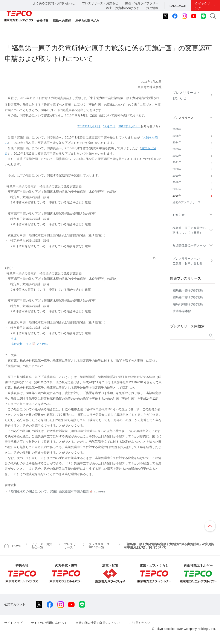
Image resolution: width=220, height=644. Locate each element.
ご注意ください (140, 623)
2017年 (177, 189)
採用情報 (152, 8)
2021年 (177, 163)
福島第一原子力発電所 (188, 290)
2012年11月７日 (89, 126)
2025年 (177, 136)
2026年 (177, 129)
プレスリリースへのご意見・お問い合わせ (188, 261)
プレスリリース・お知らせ (100, 3)
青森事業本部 (182, 311)
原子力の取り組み (87, 21)
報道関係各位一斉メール (189, 245)
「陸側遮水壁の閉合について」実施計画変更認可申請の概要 (57, 491)
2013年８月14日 (129, 126)
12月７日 (109, 126)
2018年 (177, 182)
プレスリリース (183, 118)
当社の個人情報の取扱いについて (98, 623)
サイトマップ (13, 623)
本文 (14, 339)
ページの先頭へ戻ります (210, 526)
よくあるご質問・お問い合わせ (54, 3)
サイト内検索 (213, 16)
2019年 (177, 176)
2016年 (177, 196)
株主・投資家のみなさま (123, 8)
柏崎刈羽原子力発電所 (188, 304)
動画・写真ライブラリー (142, 3)
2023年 (177, 149)
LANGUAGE (178, 6)
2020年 (177, 169)
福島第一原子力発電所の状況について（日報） (189, 230)
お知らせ (179, 215)
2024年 (177, 143)
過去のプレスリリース (186, 202)
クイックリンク (203, 6)
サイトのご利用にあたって (49, 623)
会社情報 (43, 21)
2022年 (177, 156)
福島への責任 (62, 21)
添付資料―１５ (30, 344)
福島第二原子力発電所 (188, 297)
